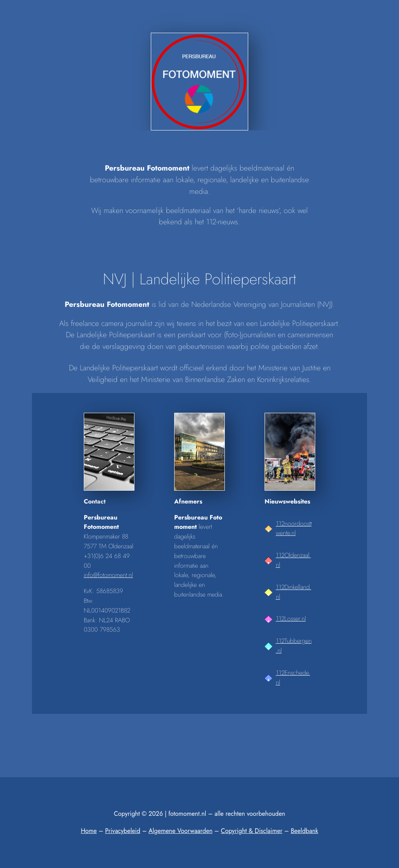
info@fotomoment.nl (108, 575)
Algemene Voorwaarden (180, 831)
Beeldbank (304, 831)
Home (89, 831)
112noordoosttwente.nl (294, 528)
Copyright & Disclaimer (252, 831)
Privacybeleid (123, 831)
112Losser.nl (291, 619)
